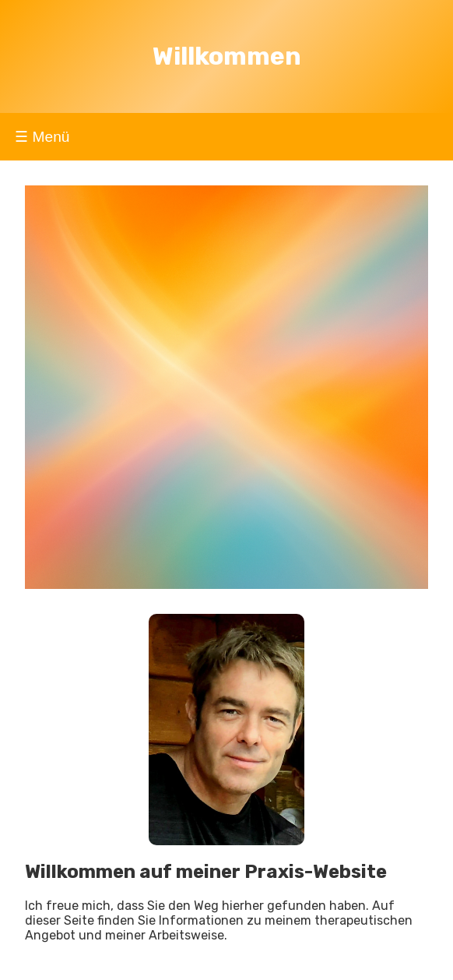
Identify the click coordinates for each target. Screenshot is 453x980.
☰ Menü (42, 137)
